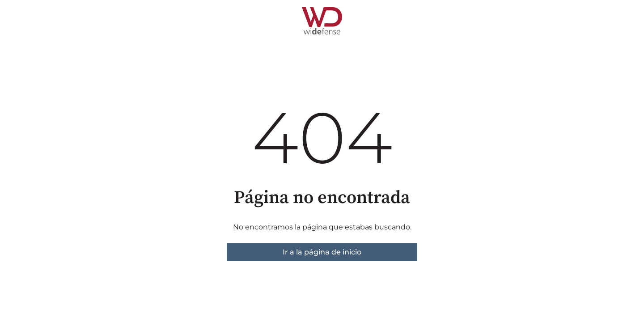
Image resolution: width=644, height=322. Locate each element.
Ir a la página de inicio (322, 252)
